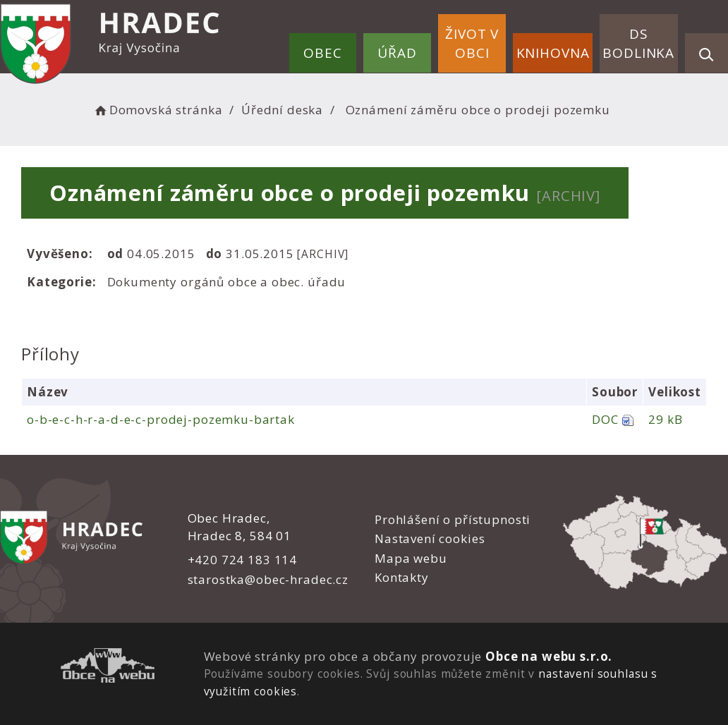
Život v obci (472, 43)
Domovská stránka (157, 110)
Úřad (397, 53)
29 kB (665, 419)
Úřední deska (282, 110)
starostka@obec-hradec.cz (267, 579)
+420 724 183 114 (242, 560)
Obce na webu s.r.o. (549, 656)
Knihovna (553, 53)
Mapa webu (411, 558)
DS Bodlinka (638, 43)
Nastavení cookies (430, 538)
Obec (322, 53)
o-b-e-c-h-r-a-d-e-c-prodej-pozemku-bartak (161, 419)
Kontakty (402, 577)
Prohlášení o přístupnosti (453, 519)
